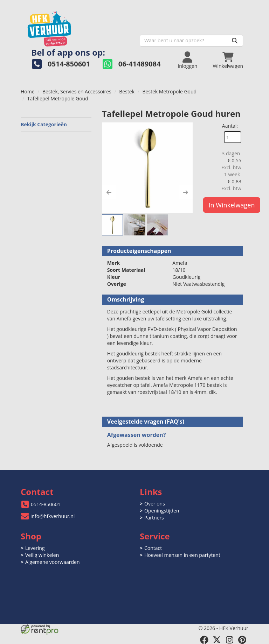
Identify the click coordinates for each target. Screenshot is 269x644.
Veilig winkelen (42, 555)
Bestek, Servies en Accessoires (77, 91)
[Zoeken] (235, 41)
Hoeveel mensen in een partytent (182, 555)
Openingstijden (162, 511)
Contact (153, 548)
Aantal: (230, 126)
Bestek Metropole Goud (169, 91)
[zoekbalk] (191, 41)
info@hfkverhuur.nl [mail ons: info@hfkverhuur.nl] (53, 516)
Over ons (155, 504)
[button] (109, 192)
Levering (35, 548)
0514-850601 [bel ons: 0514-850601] (46, 504)
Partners (154, 518)
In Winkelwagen (232, 205)
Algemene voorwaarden (52, 562)
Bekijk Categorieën (56, 124)
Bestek (127, 91)
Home (28, 91)
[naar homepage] (78, 27)
